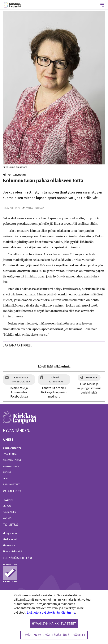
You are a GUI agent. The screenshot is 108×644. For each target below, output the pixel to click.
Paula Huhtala (35, 208)
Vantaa (7, 518)
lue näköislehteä (16, 558)
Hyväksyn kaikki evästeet (54, 624)
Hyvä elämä (10, 454)
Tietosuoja (9, 545)
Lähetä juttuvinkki (56, 379)
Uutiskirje (91, 377)
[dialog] (54, 617)
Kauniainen (9, 512)
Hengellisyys (11, 466)
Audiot (7, 472)
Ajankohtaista (12, 448)
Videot (7, 478)
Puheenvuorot (12, 460)
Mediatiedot (10, 539)
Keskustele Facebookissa (21, 379)
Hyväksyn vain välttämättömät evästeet (54, 635)
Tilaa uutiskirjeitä (12, 551)
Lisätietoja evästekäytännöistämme (51, 613)
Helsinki (8, 500)
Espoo (7, 506)
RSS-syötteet (11, 484)
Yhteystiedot (10, 533)
